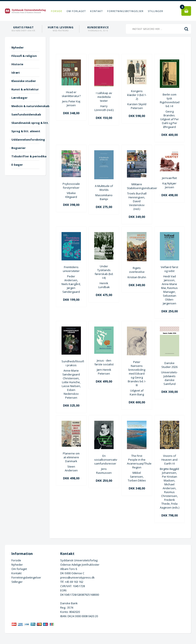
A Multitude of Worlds (104, 188)
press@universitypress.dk (77, 577)
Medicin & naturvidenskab (25, 106)
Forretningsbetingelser (125, 11)
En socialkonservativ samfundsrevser (104, 460)
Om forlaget (76, 11)
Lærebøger (19, 98)
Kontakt (96, 11)
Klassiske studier (24, 81)
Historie (17, 64)
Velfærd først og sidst (169, 269)
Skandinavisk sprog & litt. (25, 123)
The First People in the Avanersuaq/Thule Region (137, 462)
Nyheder (18, 47)
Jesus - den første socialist (104, 362)
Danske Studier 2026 (169, 365)
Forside (57, 11)
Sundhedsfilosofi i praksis (71, 363)
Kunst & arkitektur (25, 89)
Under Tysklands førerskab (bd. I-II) (104, 272)
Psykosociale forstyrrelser (71, 186)
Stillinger (155, 11)
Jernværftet (169, 178)
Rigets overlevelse (137, 270)
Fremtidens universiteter (71, 269)
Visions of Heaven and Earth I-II (169, 460)
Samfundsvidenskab (25, 114)
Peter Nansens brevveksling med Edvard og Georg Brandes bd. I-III (137, 374)
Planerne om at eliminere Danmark (71, 457)
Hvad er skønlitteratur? (71, 94)
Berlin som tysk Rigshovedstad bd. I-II (170, 100)
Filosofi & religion (24, 56)
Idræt (16, 73)
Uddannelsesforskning (25, 140)
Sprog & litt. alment (25, 131)
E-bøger (17, 165)
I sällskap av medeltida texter (104, 97)
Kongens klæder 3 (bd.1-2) (137, 95)
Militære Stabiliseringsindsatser (137, 186)
